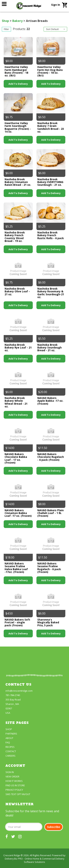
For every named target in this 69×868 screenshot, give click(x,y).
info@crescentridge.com (19, 691)
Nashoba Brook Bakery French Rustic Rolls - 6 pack (51, 235)
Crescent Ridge (12, 855)
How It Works (14, 781)
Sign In (56, 5)
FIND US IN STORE (15, 785)
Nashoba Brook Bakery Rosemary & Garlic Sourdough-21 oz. (51, 293)
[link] (4, 4)
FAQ (8, 742)
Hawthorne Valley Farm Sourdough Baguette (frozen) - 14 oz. (18, 127)
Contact (11, 751)
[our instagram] (20, 836)
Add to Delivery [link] (18, 84)
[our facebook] (7, 836)
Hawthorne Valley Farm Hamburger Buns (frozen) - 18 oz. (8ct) (16, 71)
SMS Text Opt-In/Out (18, 794)
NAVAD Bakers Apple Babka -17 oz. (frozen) (50, 401)
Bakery (17, 21)
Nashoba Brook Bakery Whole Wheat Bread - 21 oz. (16, 402)
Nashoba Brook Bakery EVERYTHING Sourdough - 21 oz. (50, 182)
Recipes (10, 747)
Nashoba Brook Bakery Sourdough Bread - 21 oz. (49, 348)
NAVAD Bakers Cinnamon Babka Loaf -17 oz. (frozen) (18, 513)
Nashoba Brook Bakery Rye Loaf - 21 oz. (18, 348)
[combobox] (55, 29)
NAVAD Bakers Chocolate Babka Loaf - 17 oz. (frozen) (16, 458)
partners (11, 734)
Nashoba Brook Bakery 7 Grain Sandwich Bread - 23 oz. (51, 127)
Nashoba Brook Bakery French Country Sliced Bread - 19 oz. (15, 237)
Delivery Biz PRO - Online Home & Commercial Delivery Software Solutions (34, 860)
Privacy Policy (14, 790)
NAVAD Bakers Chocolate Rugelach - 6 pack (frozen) (51, 457)
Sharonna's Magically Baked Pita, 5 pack (48, 622)
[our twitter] (13, 836)
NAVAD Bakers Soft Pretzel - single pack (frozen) (17, 622)
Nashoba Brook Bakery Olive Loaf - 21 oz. (17, 291)
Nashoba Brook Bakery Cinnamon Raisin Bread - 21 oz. (18, 182)
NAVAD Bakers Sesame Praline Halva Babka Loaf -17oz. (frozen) (16, 568)
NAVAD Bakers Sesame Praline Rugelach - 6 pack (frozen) (49, 568)
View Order (12, 777)
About (9, 738)
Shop (5, 21)
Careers (10, 756)
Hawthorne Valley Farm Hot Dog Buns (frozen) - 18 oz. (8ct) (50, 71)
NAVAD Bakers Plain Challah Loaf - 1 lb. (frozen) (51, 513)
